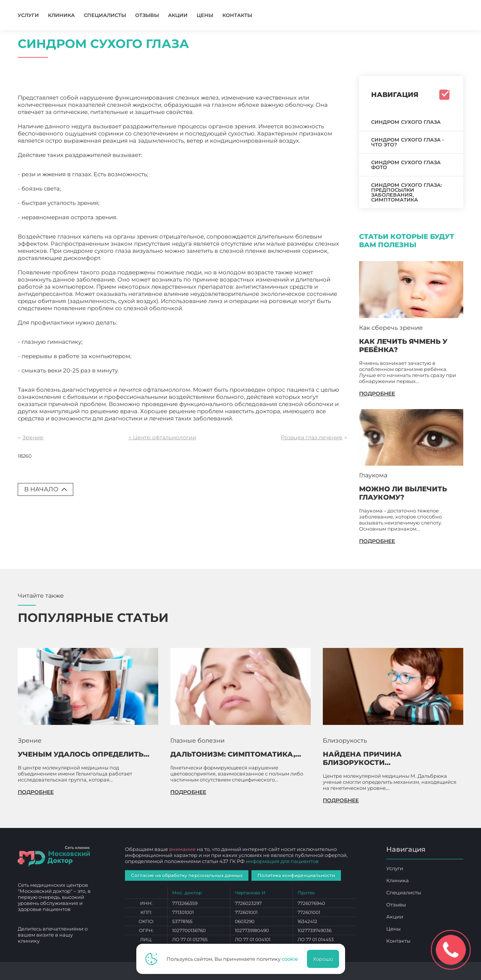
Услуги (28, 15)
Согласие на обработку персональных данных (187, 875)
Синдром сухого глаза (406, 122)
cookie (290, 959)
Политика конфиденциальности (296, 875)
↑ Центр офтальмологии (162, 437)
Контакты (237, 15)
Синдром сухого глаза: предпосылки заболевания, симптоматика (406, 192)
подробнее (377, 394)
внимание (182, 849)
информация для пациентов (282, 861)
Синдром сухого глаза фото (406, 165)
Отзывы (147, 15)
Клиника (61, 15)
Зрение (33, 437)
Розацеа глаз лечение (312, 437)
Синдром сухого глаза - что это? (408, 142)
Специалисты (105, 15)
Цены (205, 15)
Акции (178, 15)
